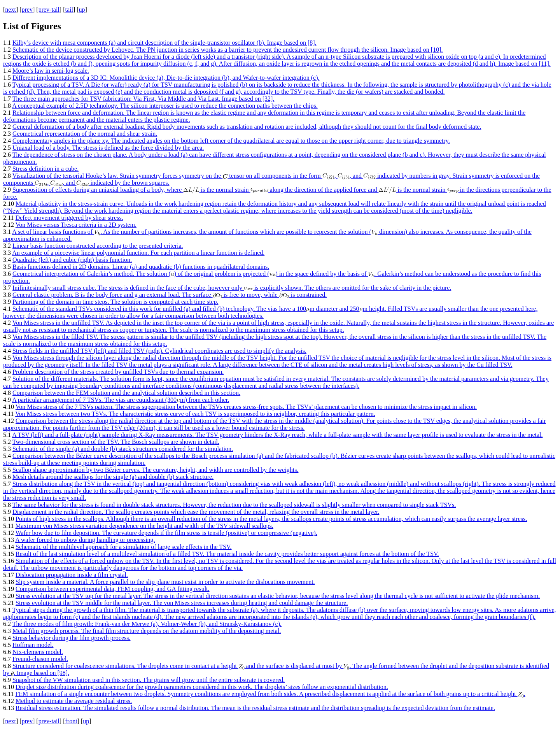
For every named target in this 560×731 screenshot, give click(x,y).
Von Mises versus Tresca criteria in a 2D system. (76, 225)
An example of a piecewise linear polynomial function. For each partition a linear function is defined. (138, 253)
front (71, 721)
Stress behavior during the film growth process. (72, 638)
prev (27, 10)
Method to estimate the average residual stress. (74, 701)
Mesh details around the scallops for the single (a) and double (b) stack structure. (113, 477)
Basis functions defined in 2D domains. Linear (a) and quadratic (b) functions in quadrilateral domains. (141, 267)
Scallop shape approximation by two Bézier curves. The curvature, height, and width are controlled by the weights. (156, 470)
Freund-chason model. (40, 659)
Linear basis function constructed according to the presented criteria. (98, 246)
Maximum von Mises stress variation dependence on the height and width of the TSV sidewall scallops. (144, 526)
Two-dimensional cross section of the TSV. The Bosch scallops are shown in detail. (116, 442)
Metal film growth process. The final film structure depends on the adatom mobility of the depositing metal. (147, 631)
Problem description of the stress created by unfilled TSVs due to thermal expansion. (118, 372)
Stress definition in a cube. (45, 169)
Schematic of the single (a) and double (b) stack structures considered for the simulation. (123, 449)
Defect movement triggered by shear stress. (69, 218)
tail (69, 10)
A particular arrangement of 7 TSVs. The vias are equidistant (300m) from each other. (121, 400)
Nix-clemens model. (38, 652)
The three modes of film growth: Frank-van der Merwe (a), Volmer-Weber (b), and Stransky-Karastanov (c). (147, 624)
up (82, 10)
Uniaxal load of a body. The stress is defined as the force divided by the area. (108, 148)
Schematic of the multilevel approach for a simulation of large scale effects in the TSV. (124, 547)
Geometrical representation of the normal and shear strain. (85, 134)
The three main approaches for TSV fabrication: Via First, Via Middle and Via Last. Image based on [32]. (143, 99)
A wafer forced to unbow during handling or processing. (85, 540)
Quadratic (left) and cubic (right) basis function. (72, 260)
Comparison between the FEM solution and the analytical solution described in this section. (126, 393)
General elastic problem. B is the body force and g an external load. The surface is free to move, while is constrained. (170, 295)
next (10, 10)
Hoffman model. (33, 645)
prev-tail (49, 10)
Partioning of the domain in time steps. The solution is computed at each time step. (115, 302)
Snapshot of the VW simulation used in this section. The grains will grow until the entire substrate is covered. (149, 680)
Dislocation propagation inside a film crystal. (72, 575)
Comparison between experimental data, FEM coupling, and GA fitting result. (113, 589)
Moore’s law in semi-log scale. (51, 71)
